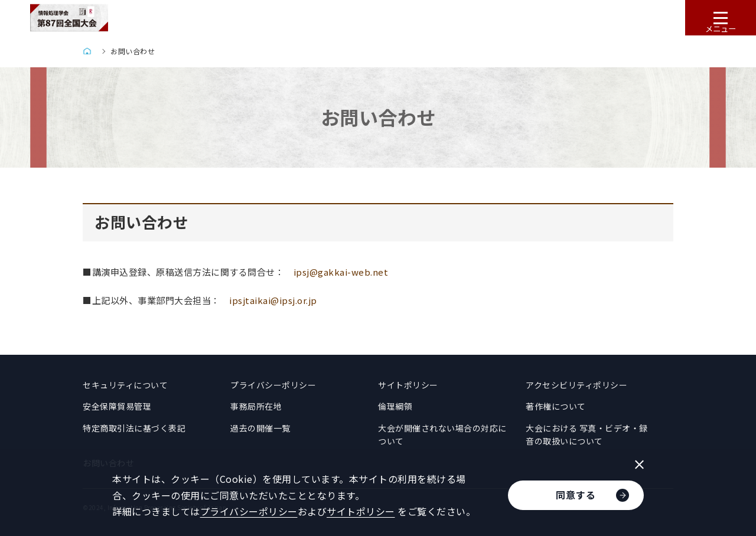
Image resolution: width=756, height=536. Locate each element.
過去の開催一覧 (260, 428)
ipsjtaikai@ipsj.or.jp (273, 300)
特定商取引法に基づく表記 (134, 428)
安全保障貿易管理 (117, 406)
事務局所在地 (256, 406)
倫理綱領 (395, 406)
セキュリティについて (125, 385)
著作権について (556, 406)
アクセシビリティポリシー (576, 385)
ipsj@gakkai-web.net (341, 272)
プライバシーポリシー (273, 385)
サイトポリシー (408, 385)
